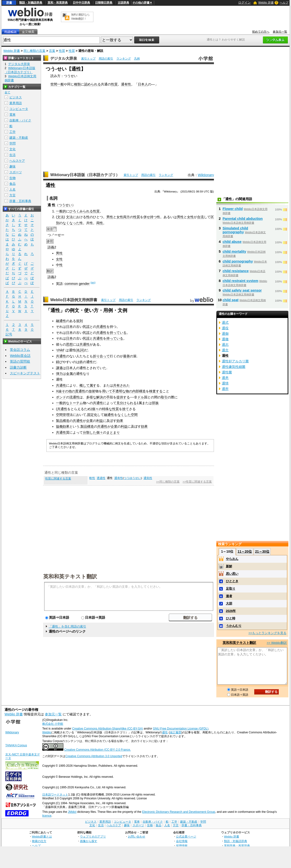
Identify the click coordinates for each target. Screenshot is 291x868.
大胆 (229, 603)
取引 (164, 397)
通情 (225, 383)
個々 (95, 409)
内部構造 (139, 391)
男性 (110, 217)
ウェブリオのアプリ (93, 836)
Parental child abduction (243, 219)
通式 (225, 323)
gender (84, 284)
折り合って (101, 356)
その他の (68, 391)
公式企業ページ (186, 836)
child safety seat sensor (242, 290)
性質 (62, 51)
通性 (165, 732)
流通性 (74, 397)
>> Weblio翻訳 (277, 643)
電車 (12, 115)
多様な (91, 397)
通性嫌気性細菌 (234, 367)
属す (93, 385)
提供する (123, 397)
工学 (12, 132)
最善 (127, 356)
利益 (100, 421)
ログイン (244, 3)
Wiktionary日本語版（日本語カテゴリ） (85, 175)
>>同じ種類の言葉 (168, 482)
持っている (118, 333)
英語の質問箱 (20, 361)
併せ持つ (150, 217)
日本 (69, 327)
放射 (92, 391)
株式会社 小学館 (53, 724)
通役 (225, 328)
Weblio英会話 (20, 356)
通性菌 (227, 372)
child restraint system (240, 281)
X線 (59, 391)
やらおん (232, 559)
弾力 (59, 374)
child (60, 350)
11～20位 (245, 551)
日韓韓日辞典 (104, 3)
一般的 (61, 211)
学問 (12, 143)
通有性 (126, 84)
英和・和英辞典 (58, 3)
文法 (61, 217)
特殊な (107, 409)
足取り (231, 589)
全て (7, 92)
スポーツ (16, 172)
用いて (107, 391)
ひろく (74, 211)
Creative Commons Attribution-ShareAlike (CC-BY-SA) (108, 729)
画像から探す (89, 841)
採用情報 (182, 846)
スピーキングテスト (25, 373)
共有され (120, 385)
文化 (12, 149)
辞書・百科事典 (20, 201)
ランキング (124, 59)
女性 (120, 217)
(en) (93, 282)
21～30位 (262, 551)
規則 (79, 321)
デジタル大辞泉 (64, 58)
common (71, 284)
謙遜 (59, 368)
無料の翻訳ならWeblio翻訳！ (80, 17)
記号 (9, 334)
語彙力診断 (18, 367)
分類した (90, 432)
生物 (12, 178)
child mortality (234, 251)
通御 (225, 334)
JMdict (72, 812)
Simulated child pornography (235, 230)
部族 (155, 403)
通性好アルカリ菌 (235, 361)
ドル (141, 397)
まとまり (113, 432)
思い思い (232, 574)
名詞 (80, 350)
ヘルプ (284, 3)
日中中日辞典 (81, 3)
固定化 (92, 415)
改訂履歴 (176, 732)
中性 (59, 265)
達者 (229, 596)
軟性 (92, 478)
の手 (106, 397)
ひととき (232, 581)
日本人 (143, 84)
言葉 (52, 51)
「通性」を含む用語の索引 (67, 626)
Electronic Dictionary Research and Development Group (179, 812)
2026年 (231, 611)
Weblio (47, 732)
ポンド (61, 397)
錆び (59, 362)
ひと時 (231, 618)
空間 (59, 415)
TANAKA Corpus (16, 745)
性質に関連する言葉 (58, 479)
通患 (225, 378)
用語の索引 (106, 59)
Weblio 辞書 (266, 3)
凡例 (137, 59)
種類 (77, 84)
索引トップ (88, 59)
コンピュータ (19, 109)
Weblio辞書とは (42, 836)
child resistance (236, 271)
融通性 (61, 321)
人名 (12, 189)
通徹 (225, 339)
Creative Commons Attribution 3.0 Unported (94, 756)
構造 (66, 421)
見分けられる (127, 403)
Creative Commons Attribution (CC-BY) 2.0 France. (97, 750)
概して (85, 385)
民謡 (86, 327)
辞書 (9, 3)
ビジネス (16, 97)
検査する (156, 391)
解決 (100, 397)
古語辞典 (123, 3)
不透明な (119, 391)
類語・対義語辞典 (31, 3)
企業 (90, 421)
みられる (86, 211)
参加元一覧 (280, 32)
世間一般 (57, 84)
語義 (51, 247)
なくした (124, 415)
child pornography (238, 261)
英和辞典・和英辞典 (237, 846)
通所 (225, 389)
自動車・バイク (20, 120)
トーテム (76, 403)
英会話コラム (20, 350)
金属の (71, 374)
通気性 (148, 478)
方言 (12, 195)
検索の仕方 (39, 841)
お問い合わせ (137, 836)
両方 (127, 217)
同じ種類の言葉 (34, 51)
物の (129, 391)
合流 (200, 217)
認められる (92, 84)
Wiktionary (206, 175)
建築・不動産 (19, 138)
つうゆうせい (132, 478)
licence (47, 816)
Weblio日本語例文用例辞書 (74, 300)
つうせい (65, 205)
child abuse (232, 242)
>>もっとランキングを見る (267, 633)
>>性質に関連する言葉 (197, 482)
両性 (100, 223)
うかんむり (234, 626)
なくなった (71, 223)
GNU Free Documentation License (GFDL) (181, 729)
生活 (12, 155)
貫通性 (80, 391)
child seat (230, 300)
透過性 (101, 478)
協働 (59, 426)
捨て (126, 409)
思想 (69, 344)
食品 (12, 184)
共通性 (101, 327)
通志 (225, 345)
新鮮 (229, 566)
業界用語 (16, 103)
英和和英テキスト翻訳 (70, 576)
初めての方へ (261, 32)
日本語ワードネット (55, 795)
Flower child (233, 209)
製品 (59, 421)
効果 (120, 421)
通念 (225, 350)
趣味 (12, 166)
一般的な (63, 403)
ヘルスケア (17, 161)
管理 (66, 415)
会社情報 (182, 841)
